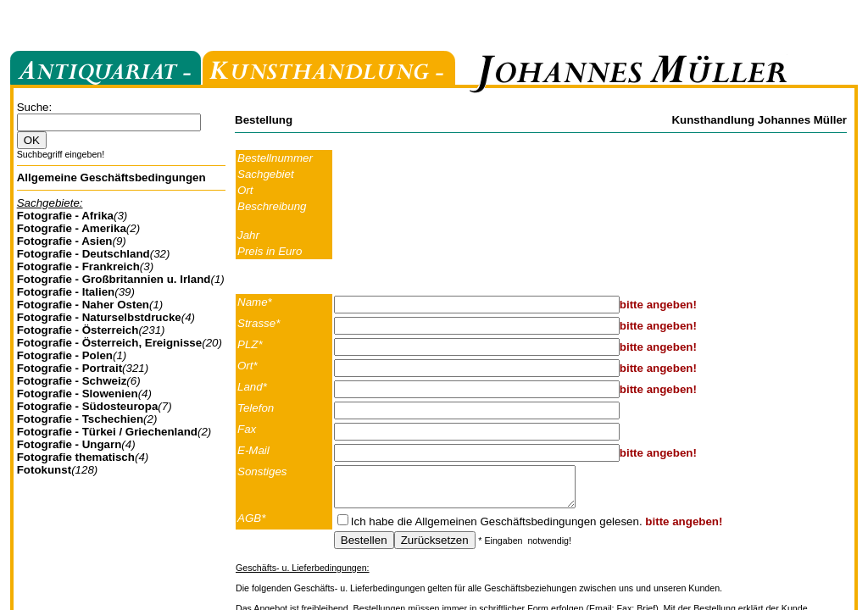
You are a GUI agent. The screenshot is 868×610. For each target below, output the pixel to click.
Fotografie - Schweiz (72, 381)
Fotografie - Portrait (70, 368)
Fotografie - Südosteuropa (88, 406)
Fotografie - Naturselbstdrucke (99, 317)
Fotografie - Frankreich (78, 266)
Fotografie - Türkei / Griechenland (107, 432)
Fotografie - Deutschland (83, 254)
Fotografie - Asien (65, 241)
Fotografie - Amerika (72, 228)
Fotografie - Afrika (65, 216)
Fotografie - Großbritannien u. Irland (114, 279)
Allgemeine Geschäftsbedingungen (111, 177)
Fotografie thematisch (76, 457)
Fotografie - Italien (66, 292)
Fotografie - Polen (65, 355)
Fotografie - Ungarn (70, 444)
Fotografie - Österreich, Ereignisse (110, 343)
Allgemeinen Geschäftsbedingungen (505, 529)
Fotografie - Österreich (78, 330)
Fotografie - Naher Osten (83, 305)
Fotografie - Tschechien (80, 419)
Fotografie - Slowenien (78, 394)
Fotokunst (44, 470)
